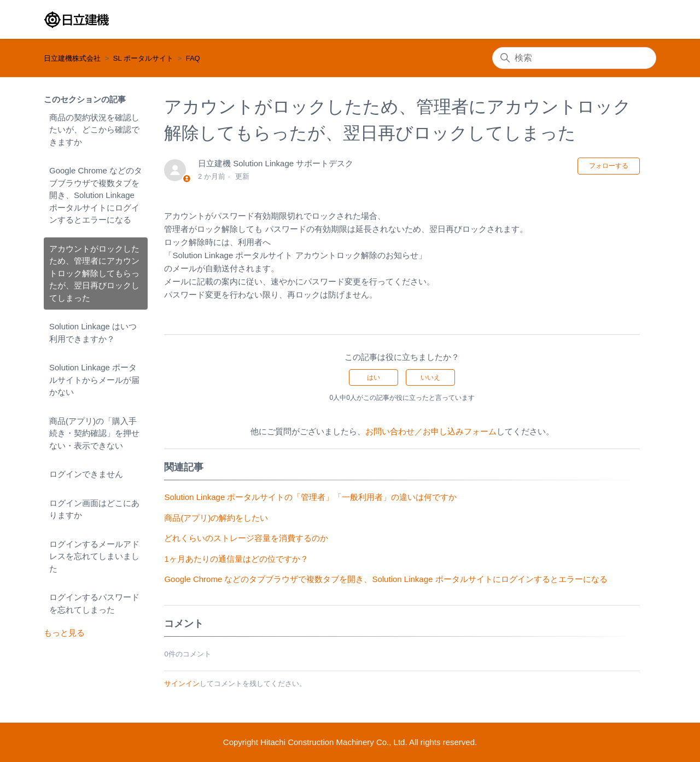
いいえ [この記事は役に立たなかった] (430, 377)
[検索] (574, 58)
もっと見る (64, 633)
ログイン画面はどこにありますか (94, 509)
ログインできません (86, 474)
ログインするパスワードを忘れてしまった (94, 603)
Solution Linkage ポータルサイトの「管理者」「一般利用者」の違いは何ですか (310, 497)
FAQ (193, 58)
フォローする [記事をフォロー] (609, 166)
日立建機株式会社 (72, 58)
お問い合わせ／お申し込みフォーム (431, 431)
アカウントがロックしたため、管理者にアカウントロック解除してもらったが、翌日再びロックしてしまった (94, 273)
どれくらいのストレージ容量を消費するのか (246, 538)
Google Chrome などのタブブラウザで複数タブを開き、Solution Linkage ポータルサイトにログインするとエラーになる (96, 195)
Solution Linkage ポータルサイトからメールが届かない (94, 380)
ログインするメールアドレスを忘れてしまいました (94, 556)
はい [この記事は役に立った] (374, 377)
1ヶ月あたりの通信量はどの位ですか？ (236, 559)
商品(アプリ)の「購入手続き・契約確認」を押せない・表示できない (94, 433)
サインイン (182, 684)
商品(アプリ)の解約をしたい (216, 518)
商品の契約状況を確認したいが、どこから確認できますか (94, 130)
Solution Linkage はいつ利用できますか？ (93, 333)
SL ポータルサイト (143, 58)
